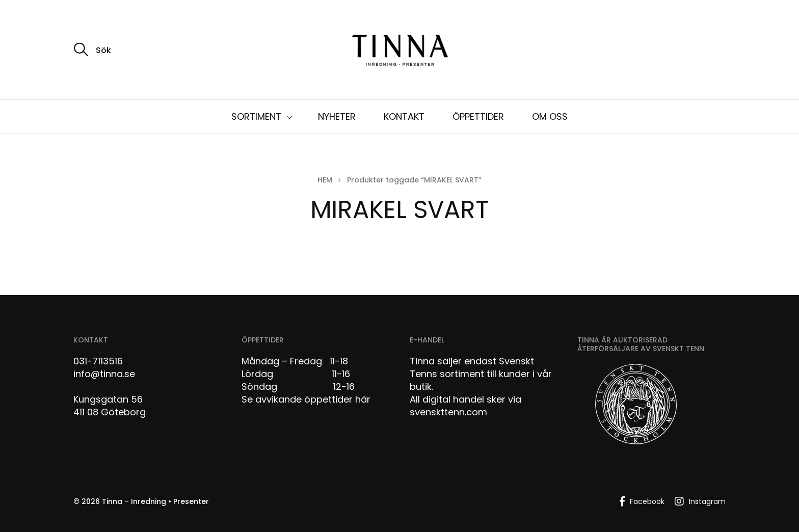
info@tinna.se (104, 374)
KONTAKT (404, 116)
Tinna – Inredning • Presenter (155, 501)
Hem (325, 180)
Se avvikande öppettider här (306, 399)
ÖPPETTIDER (478, 116)
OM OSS (550, 116)
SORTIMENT (256, 116)
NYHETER (337, 116)
